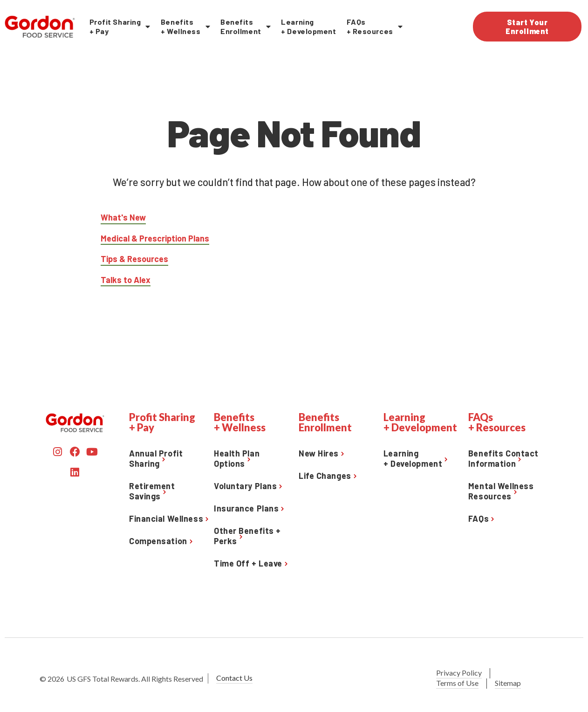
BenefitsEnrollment (246, 26)
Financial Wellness (166, 518)
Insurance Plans (246, 508)
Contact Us (234, 678)
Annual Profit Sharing (156, 458)
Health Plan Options (237, 458)
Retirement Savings (152, 491)
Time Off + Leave (248, 563)
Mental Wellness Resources (501, 491)
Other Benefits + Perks (247, 536)
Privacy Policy (459, 673)
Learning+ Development (413, 458)
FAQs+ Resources (375, 26)
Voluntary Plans (245, 486)
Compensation (158, 541)
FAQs (479, 518)
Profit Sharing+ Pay (120, 26)
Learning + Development (308, 26)
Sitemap (508, 683)
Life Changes (325, 476)
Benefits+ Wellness (185, 26)
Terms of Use (457, 683)
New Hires (319, 453)
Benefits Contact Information (503, 458)
